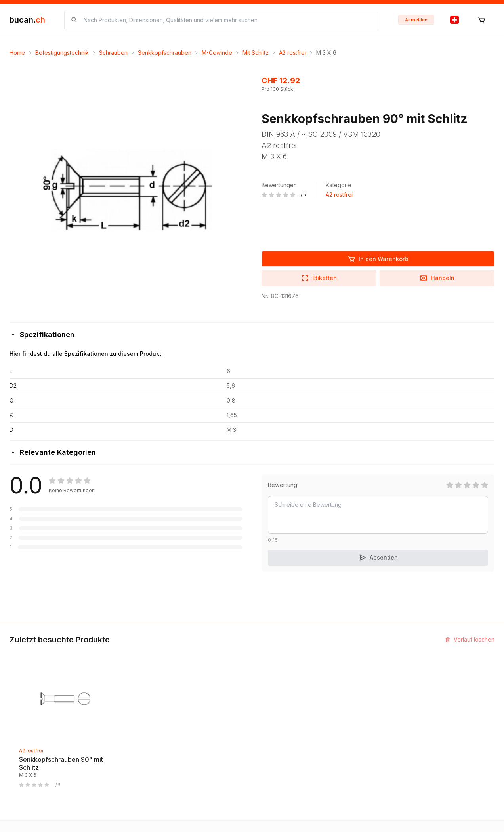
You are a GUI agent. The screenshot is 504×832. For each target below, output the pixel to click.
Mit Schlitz (256, 53)
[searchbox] (226, 20)
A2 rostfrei (292, 53)
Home (17, 53)
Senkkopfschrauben (165, 53)
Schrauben (113, 53)
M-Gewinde (217, 53)
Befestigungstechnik (62, 53)
